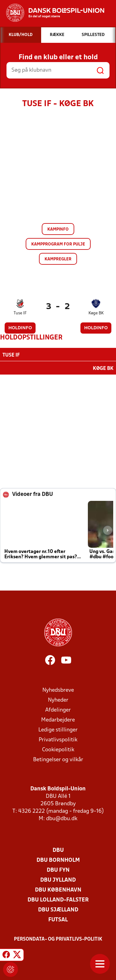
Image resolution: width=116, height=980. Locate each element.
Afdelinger (58, 710)
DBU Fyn (58, 870)
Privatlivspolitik (58, 739)
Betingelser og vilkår (58, 759)
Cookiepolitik (58, 749)
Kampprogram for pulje (58, 244)
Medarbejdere (58, 719)
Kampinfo (58, 229)
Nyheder (58, 700)
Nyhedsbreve (58, 690)
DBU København (58, 890)
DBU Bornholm (58, 860)
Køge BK (96, 313)
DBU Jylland (58, 880)
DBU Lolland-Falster (58, 899)
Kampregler (58, 259)
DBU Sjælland (58, 909)
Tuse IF (20, 313)
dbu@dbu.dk (62, 818)
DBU (58, 850)
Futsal (58, 919)
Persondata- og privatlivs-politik (58, 939)
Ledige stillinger (58, 729)
